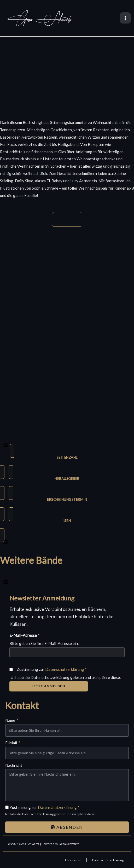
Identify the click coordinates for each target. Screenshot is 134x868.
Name (11, 720)
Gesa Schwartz (40, 19)
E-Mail (11, 743)
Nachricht (14, 765)
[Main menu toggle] (126, 18)
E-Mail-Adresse (24, 635)
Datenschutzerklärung (65, 669)
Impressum (73, 860)
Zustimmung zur (52, 669)
